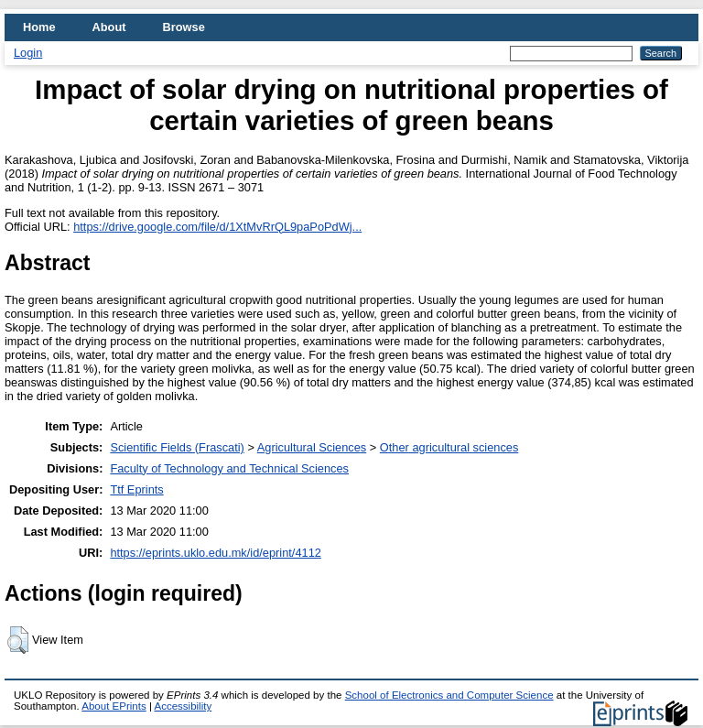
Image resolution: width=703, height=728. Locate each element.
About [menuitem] (109, 27)
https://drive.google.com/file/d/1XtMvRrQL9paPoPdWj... (217, 227)
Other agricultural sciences (449, 447)
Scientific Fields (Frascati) (177, 447)
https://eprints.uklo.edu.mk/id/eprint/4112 (215, 553)
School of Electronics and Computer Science (449, 695)
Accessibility (183, 706)
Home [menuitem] (39, 27)
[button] (18, 640)
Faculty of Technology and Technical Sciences (229, 468)
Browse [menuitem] (184, 27)
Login (28, 53)
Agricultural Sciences (312, 447)
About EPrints (114, 706)
